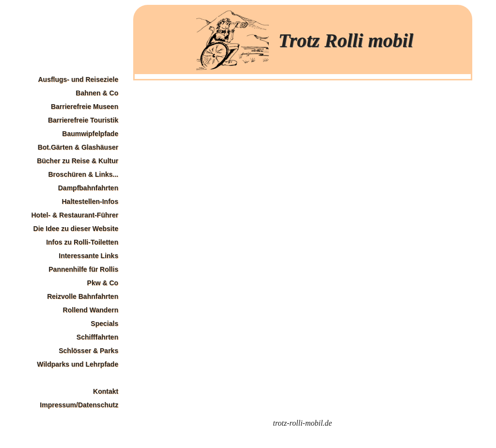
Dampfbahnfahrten (88, 188)
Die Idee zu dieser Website (76, 229)
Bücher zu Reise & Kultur (77, 161)
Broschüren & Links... (83, 174)
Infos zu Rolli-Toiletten (82, 242)
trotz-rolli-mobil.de (303, 423)
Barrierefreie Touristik (83, 120)
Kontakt (106, 391)
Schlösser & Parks (88, 351)
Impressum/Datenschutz (79, 405)
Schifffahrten (97, 337)
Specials (104, 324)
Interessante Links (88, 256)
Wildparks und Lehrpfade (77, 364)
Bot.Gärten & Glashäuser (78, 147)
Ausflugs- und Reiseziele (78, 79)
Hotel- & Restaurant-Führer (75, 215)
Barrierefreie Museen (85, 107)
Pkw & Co (103, 283)
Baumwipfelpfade (90, 134)
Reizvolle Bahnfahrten (83, 296)
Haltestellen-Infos (90, 201)
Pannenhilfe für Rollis (83, 269)
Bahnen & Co (97, 93)
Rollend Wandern (91, 310)
